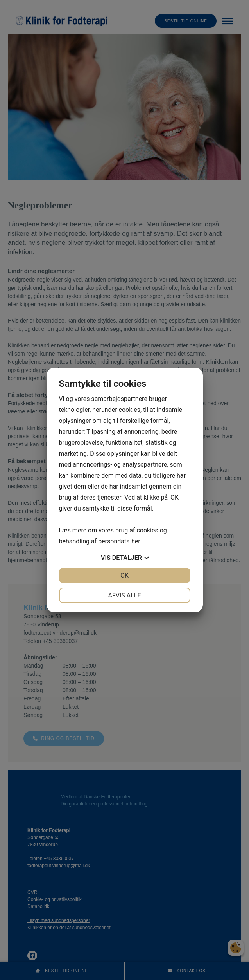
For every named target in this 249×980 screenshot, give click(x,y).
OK (124, 575)
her (136, 541)
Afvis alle (124, 595)
